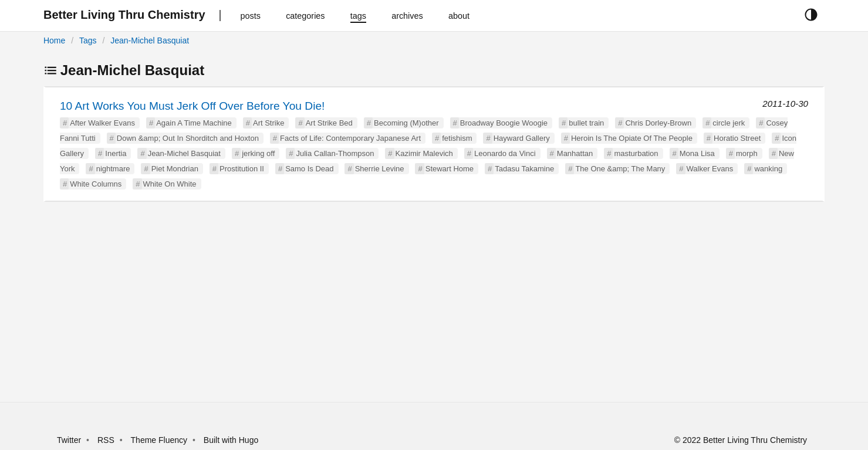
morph (747, 153)
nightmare (113, 169)
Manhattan (575, 153)
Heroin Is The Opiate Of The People (632, 138)
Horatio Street (737, 138)
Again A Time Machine (194, 123)
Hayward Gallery (522, 138)
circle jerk (729, 123)
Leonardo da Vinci (505, 153)
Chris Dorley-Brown (658, 123)
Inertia (116, 153)
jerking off (258, 153)
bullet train (586, 123)
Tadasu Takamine (524, 169)
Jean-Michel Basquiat (150, 40)
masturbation (636, 153)
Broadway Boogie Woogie (504, 123)
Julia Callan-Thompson (335, 153)
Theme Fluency (160, 440)
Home (54, 40)
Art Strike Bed (329, 123)
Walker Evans (710, 169)
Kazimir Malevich (424, 153)
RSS (106, 440)
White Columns (96, 184)
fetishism (457, 138)
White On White (170, 184)
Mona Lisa (697, 153)
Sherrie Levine (380, 169)
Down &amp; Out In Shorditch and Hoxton (188, 138)
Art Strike (268, 123)
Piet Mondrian (175, 169)
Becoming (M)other (406, 123)
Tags (88, 40)
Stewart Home (450, 169)
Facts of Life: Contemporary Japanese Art (350, 138)
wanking (768, 169)
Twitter (69, 440)
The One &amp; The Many (620, 169)
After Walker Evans (102, 123)
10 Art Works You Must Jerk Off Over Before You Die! (192, 106)
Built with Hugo (231, 440)
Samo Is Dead (309, 169)
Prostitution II (242, 169)
